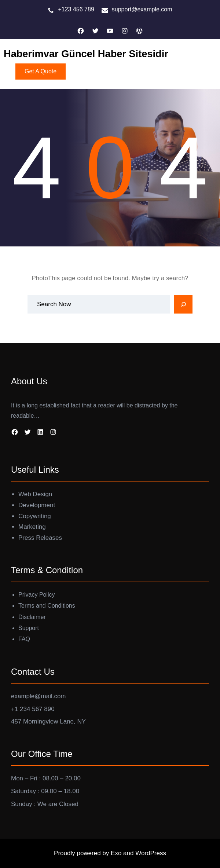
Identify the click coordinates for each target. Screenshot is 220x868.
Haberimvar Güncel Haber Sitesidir (86, 54)
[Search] (183, 304)
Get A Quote (41, 71)
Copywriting (35, 516)
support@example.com (142, 9)
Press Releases (40, 538)
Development (37, 505)
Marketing (32, 527)
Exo (117, 853)
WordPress (151, 853)
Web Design (35, 494)
